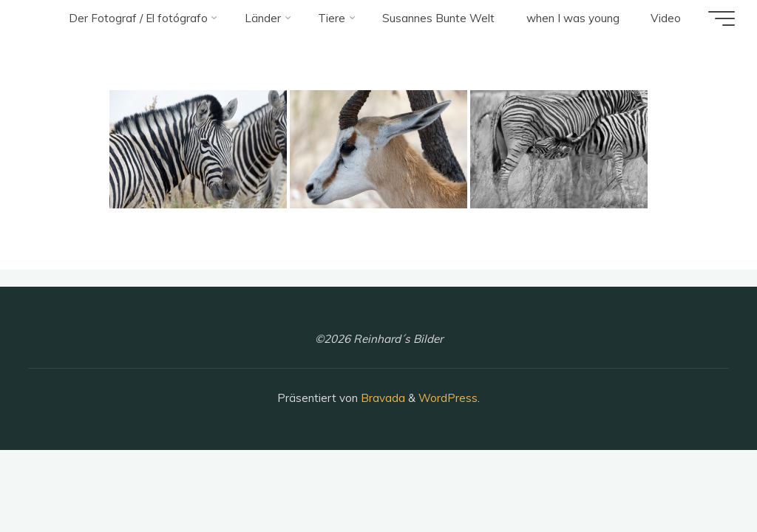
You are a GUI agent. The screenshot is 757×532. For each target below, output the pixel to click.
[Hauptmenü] (722, 18)
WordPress (448, 398)
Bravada (381, 398)
